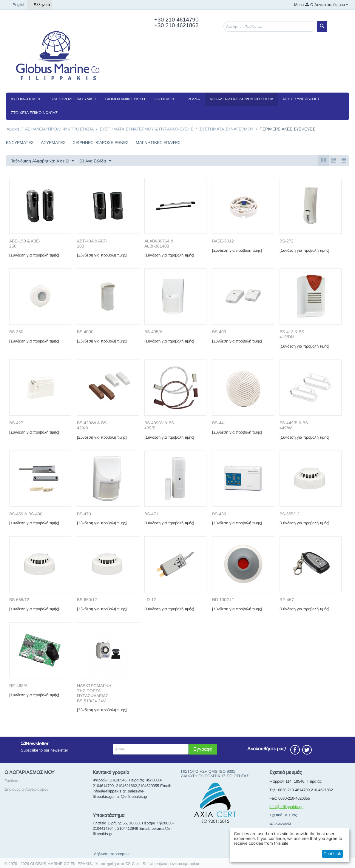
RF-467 (287, 600)
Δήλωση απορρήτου (111, 854)
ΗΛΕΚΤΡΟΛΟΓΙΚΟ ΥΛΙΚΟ (73, 99)
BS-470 (84, 514)
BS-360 (16, 332)
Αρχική (13, 129)
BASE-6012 (223, 241)
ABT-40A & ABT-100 (92, 244)
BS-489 (219, 514)
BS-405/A (153, 332)
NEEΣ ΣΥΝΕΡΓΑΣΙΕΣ (301, 99)
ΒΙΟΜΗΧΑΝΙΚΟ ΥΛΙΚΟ (125, 99)
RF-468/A (18, 686)
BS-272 (287, 241)
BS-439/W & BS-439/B (160, 426)
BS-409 (219, 332)
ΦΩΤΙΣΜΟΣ (165, 99)
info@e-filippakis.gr (286, 807)
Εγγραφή (203, 749)
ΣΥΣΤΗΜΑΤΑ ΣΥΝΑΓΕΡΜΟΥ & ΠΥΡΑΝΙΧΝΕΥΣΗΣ (146, 129)
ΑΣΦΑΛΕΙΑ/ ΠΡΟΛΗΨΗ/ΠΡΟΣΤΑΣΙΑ (241, 99)
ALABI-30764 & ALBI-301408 (159, 244)
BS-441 (219, 423)
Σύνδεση (12, 781)
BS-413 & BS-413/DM (293, 335)
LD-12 (150, 600)
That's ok (332, 854)
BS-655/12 (290, 514)
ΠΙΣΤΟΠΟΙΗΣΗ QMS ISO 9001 (208, 772)
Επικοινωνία (280, 824)
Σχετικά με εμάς (283, 815)
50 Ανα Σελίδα (95, 161)
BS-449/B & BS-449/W (294, 426)
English (17, 5)
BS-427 (16, 423)
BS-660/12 (87, 600)
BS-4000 (85, 332)
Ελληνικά (40, 5)
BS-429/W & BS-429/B (92, 426)
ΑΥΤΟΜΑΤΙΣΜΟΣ (26, 99)
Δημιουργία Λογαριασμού (26, 790)
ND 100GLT (223, 600)
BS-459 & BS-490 (26, 514)
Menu (299, 5)
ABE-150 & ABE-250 (25, 244)
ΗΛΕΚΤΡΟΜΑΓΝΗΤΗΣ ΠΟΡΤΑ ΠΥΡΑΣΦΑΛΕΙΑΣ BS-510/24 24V (94, 693)
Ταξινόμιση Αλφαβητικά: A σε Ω (43, 161)
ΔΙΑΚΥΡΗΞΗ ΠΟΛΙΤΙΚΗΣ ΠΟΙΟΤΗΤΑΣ (215, 776)
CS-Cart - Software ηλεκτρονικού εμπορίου (162, 864)
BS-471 (151, 514)
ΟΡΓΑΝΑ (192, 99)
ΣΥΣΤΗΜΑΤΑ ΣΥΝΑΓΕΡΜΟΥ (226, 129)
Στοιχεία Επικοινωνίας (34, 113)
